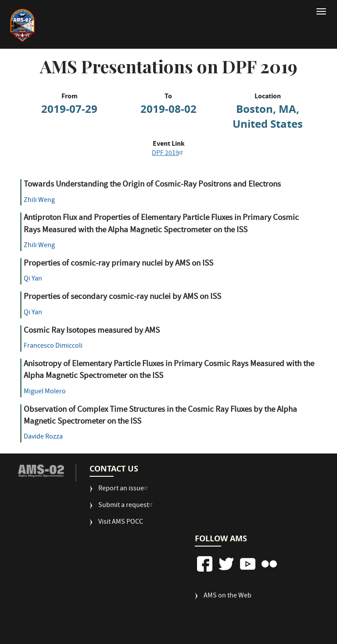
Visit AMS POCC (121, 523)
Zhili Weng (39, 201)
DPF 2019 (168, 154)
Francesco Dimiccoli (53, 346)
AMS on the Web (228, 596)
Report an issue (124, 489)
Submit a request (127, 506)
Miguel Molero (45, 392)
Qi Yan (33, 279)
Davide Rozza (43, 437)
